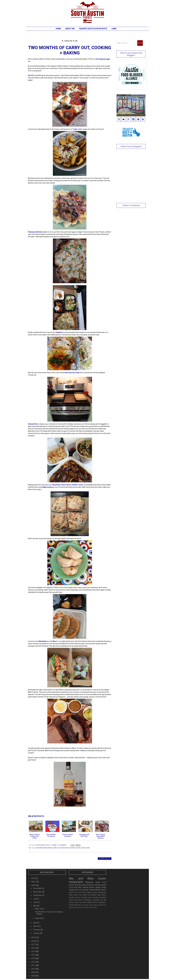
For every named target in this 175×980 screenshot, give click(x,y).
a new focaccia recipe (71, 373)
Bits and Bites (81, 878)
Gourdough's (74, 905)
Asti (89, 895)
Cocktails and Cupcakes (90, 897)
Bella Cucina (82, 907)
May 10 (39, 909)
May (35, 906)
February (37, 930)
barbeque (88, 900)
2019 (33, 937)
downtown (90, 885)
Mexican (89, 882)
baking (50, 848)
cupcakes (96, 900)
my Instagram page (103, 59)
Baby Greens (89, 905)
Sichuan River (33, 424)
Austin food (78, 895)
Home (58, 29)
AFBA (85, 895)
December (38, 888)
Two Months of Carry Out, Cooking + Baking (70, 50)
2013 (33, 958)
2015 (33, 951)
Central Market (95, 890)
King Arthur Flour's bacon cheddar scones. (68, 485)
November (38, 892)
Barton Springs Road (98, 887)
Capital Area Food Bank (79, 890)
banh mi (81, 900)
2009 (33, 972)
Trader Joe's (77, 129)
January (37, 933)
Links (114, 29)
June (35, 902)
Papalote (59, 332)
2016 (33, 948)
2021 (33, 882)
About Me (70, 29)
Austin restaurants (42, 848)
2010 (33, 969)
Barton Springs (74, 907)
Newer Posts (34, 859)
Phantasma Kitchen (35, 232)
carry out (56, 848)
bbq (84, 885)
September (38, 895)
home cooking (85, 848)
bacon (104, 890)
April (35, 923)
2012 (33, 962)
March (36, 926)
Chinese (98, 885)
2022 (33, 878)
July (35, 899)
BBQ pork (82, 905)
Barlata (93, 895)
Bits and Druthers (92, 907)
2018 (33, 941)
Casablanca (102, 902)
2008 (33, 976)
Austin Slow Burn (81, 902)
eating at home (76, 848)
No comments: (62, 845)
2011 (33, 965)
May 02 (39, 918)
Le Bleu (53, 641)
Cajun (99, 895)
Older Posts (105, 859)
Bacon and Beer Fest (100, 905)
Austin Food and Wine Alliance (81, 892)
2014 (33, 955)
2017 (33, 945)
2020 (33, 885)
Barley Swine (92, 902)
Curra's (49, 588)
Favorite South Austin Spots (93, 29)
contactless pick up (65, 848)
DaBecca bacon (48, 487)
